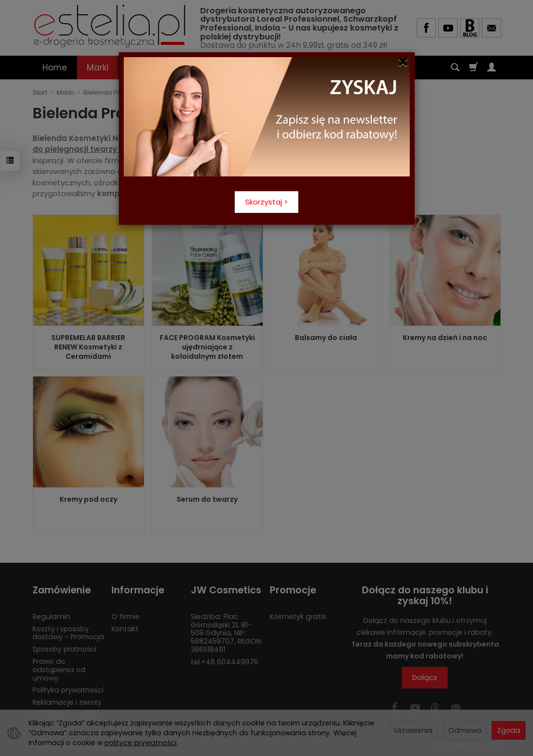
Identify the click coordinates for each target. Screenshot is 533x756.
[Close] (403, 62)
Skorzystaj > (266, 202)
